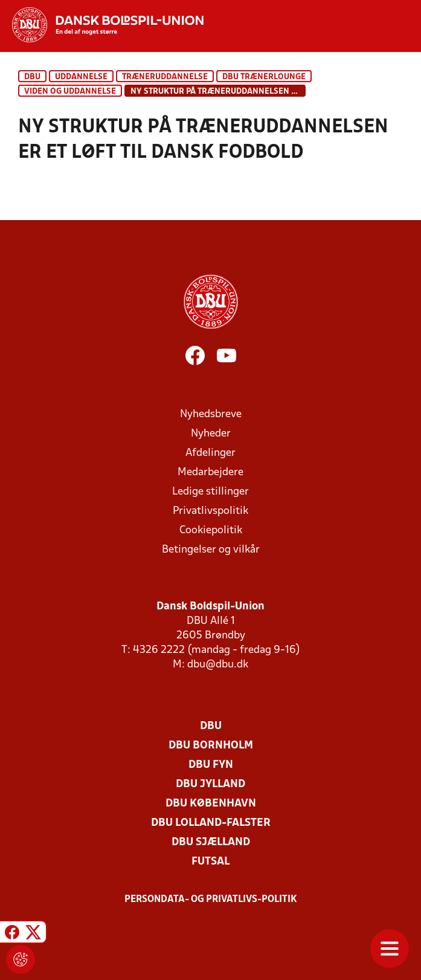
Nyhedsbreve (211, 414)
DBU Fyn (211, 765)
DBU (32, 77)
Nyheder (211, 434)
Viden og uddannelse (70, 92)
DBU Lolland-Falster (211, 823)
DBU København (211, 804)
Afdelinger (210, 453)
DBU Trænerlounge (264, 77)
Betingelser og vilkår (211, 550)
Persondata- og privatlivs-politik (211, 900)
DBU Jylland (210, 784)
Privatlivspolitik (210, 511)
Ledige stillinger (210, 492)
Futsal (210, 862)
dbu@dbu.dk (218, 665)
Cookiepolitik (211, 531)
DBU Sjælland (211, 842)
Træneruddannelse (165, 77)
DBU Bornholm (211, 746)
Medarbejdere (210, 472)
